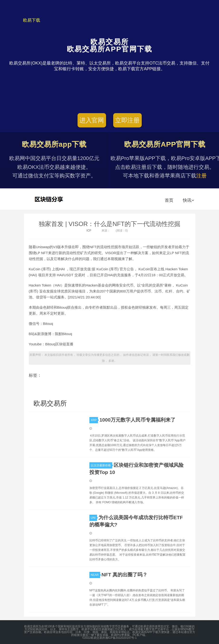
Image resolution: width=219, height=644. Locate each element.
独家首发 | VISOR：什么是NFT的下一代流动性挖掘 (109, 224)
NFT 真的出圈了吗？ (125, 575)
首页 (169, 200)
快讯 (188, 200)
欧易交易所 (49, 199)
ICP (89, 231)
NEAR (95, 575)
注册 (201, 176)
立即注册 (127, 120)
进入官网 (92, 120)
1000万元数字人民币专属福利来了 (137, 420)
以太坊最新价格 (102, 465)
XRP (95, 420)
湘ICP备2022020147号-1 (121, 638)
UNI (94, 518)
